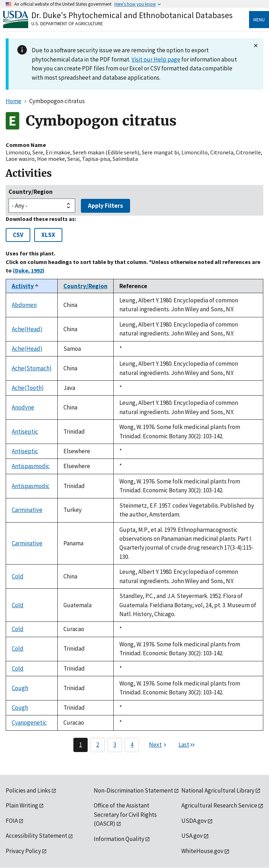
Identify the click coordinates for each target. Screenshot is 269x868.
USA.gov (192, 836)
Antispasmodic (31, 466)
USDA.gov (194, 821)
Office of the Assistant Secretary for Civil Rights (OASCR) (125, 814)
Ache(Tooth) (28, 388)
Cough (20, 688)
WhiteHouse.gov (202, 851)
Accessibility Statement (37, 836)
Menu (259, 20)
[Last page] (187, 745)
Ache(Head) (27, 329)
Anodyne (23, 407)
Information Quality (119, 839)
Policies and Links (28, 790)
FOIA (12, 821)
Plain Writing (22, 805)
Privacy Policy (23, 851)
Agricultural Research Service (219, 805)
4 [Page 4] (132, 745)
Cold (18, 576)
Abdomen (24, 305)
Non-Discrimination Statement (133, 790)
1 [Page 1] (81, 745)
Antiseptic (25, 432)
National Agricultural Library (218, 790)
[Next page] (159, 745)
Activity (26, 286)
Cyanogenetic (29, 723)
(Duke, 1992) (29, 270)
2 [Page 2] (98, 745)
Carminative (27, 510)
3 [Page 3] (115, 745)
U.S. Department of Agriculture (67, 23)
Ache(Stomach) (32, 368)
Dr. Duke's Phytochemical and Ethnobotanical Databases (132, 15)
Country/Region (31, 192)
